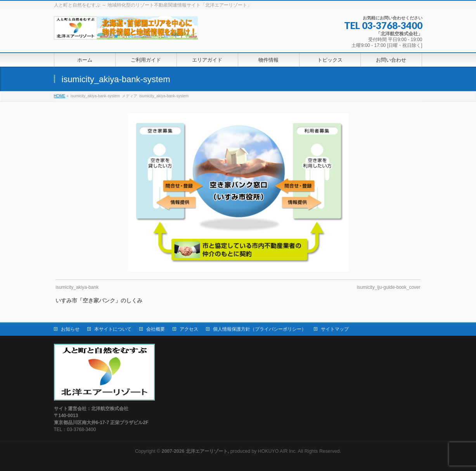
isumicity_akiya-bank (77, 287)
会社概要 (156, 329)
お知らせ (70, 329)
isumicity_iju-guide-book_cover (389, 287)
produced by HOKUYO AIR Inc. (229, 451)
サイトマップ (335, 329)
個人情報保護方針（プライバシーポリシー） (260, 329)
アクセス (189, 329)
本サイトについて (113, 329)
